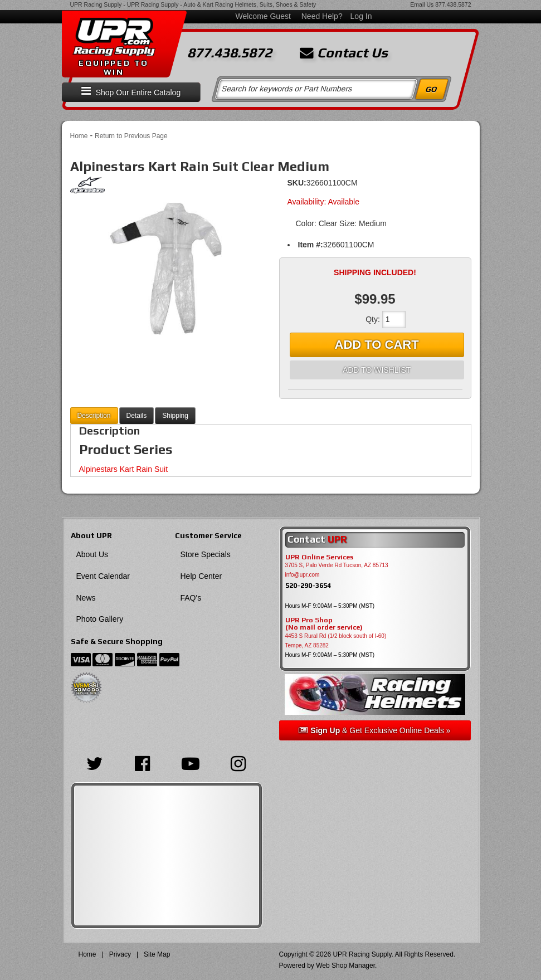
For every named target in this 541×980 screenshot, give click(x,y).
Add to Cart (377, 345)
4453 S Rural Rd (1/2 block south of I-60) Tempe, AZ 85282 (336, 641)
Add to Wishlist (377, 370)
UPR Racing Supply (96, 4)
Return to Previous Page (131, 136)
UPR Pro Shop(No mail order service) (324, 624)
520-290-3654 (308, 585)
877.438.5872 (453, 4)
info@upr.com (303, 575)
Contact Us (344, 53)
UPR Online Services (319, 557)
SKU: (297, 183)
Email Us (422, 4)
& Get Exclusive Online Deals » (374, 730)
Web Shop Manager (345, 966)
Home (79, 136)
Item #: (311, 245)
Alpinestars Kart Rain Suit (124, 469)
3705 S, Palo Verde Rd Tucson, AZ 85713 (337, 565)
